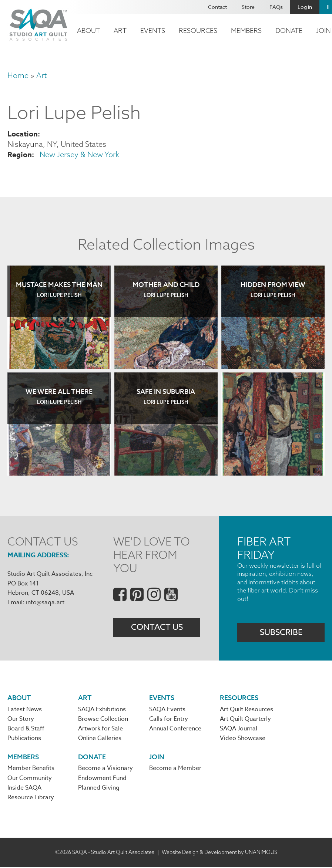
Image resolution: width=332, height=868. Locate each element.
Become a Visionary (105, 769)
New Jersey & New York (79, 154)
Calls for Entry (169, 720)
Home (18, 75)
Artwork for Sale (100, 729)
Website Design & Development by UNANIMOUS (219, 853)
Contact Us (157, 628)
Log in (305, 7)
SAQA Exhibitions (102, 710)
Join (157, 757)
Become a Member (175, 769)
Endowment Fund (102, 779)
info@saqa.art (45, 602)
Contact (217, 7)
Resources (198, 31)
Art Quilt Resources (247, 710)
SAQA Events (167, 710)
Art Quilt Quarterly (245, 720)
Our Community (30, 779)
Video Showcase (243, 739)
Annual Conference (175, 729)
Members (246, 31)
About (88, 31)
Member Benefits (31, 769)
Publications (24, 739)
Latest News (25, 710)
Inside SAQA (24, 789)
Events (153, 31)
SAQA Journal (239, 729)
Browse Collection (103, 720)
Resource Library (31, 798)
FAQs (276, 7)
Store (248, 7)
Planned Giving (99, 789)
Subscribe (281, 632)
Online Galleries (100, 739)
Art (120, 31)
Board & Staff (26, 729)
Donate (289, 31)
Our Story (21, 720)
